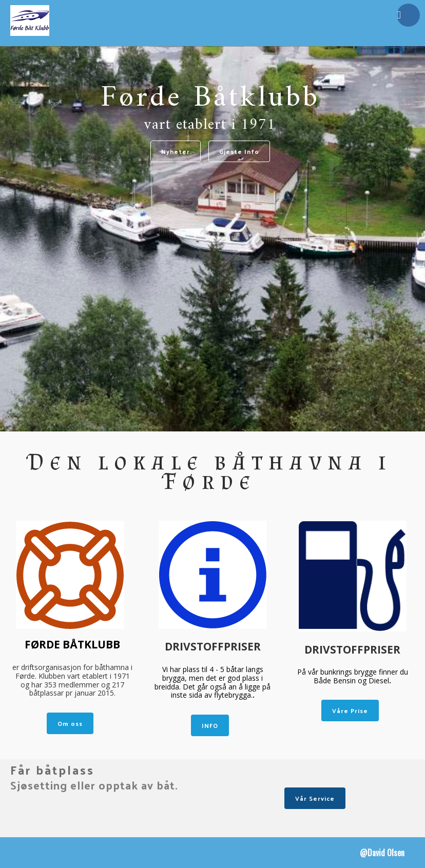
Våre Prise (350, 711)
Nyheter (176, 151)
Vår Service (315, 798)
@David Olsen (382, 853)
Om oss (70, 723)
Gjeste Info (239, 151)
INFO (210, 725)
